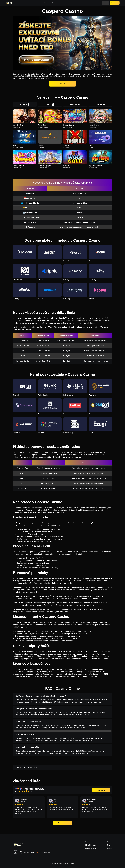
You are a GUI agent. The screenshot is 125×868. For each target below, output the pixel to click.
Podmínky (88, 842)
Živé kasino (56, 3)
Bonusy (110, 848)
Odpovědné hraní (90, 845)
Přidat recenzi (101, 790)
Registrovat (115, 3)
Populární (25, 104)
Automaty (100, 104)
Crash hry (75, 104)
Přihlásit (106, 3)
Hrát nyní (62, 84)
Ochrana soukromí (91, 848)
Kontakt (110, 842)
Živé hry (50, 104)
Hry (71, 3)
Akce (64, 3)
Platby (109, 845)
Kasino (46, 3)
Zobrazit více (62, 823)
